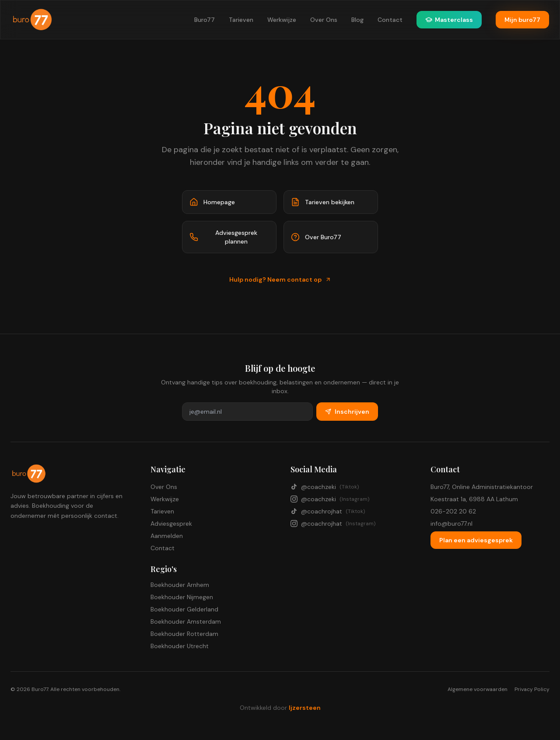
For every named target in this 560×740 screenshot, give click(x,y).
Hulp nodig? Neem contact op (280, 279)
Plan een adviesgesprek (476, 540)
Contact (390, 20)
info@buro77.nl (451, 524)
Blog (357, 20)
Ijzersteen (305, 708)
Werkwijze (282, 20)
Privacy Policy (532, 689)
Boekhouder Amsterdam (186, 621)
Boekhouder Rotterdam (184, 634)
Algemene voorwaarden (478, 689)
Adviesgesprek (171, 524)
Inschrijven (347, 412)
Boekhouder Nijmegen (182, 597)
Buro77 (205, 20)
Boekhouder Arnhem (180, 585)
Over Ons (324, 20)
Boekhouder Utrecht (180, 646)
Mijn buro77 (522, 20)
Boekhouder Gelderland (184, 609)
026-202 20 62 (453, 511)
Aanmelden (167, 536)
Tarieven (241, 20)
